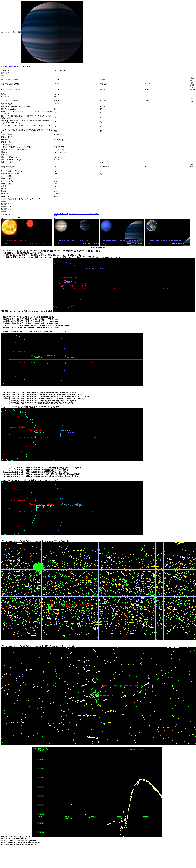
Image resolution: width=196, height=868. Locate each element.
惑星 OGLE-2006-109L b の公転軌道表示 (15, 66)
